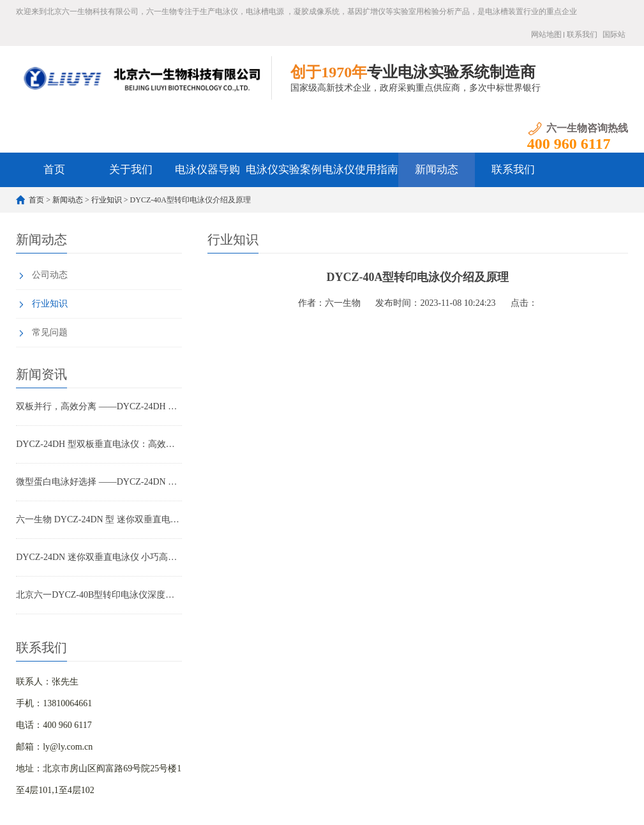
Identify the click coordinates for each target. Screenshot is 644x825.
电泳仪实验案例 (284, 170)
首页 (54, 170)
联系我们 (582, 34)
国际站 (614, 34)
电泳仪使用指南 (360, 170)
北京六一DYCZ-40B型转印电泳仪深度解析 (99, 595)
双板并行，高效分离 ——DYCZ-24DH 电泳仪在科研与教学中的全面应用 (99, 406)
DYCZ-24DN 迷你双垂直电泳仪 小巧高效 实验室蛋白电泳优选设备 (99, 557)
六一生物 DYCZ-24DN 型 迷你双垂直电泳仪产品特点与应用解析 (99, 519)
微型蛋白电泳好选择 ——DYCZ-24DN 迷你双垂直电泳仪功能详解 (99, 482)
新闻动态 (437, 170)
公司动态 (50, 275)
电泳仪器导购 (207, 170)
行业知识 (107, 200)
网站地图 (546, 34)
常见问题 (50, 332)
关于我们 (131, 170)
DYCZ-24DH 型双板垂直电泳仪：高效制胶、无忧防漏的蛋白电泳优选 (99, 444)
